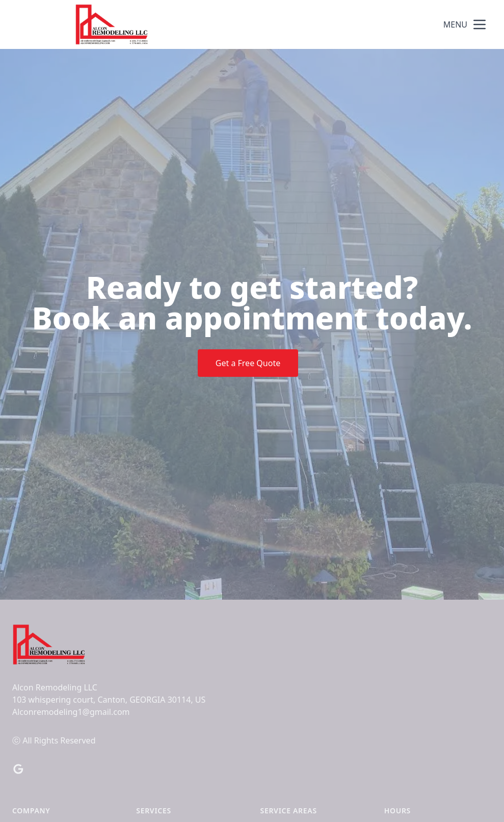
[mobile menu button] (480, 24)
